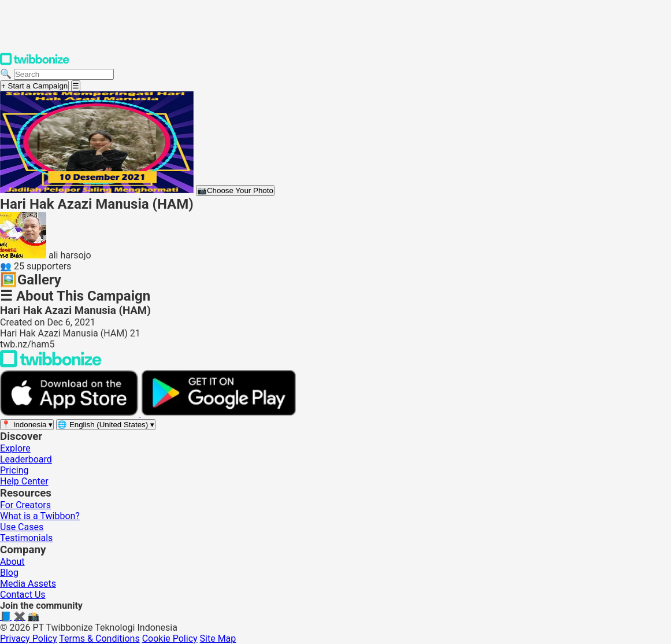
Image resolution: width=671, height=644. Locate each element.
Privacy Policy (29, 639)
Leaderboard (26, 459)
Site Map (218, 639)
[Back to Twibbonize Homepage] (51, 364)
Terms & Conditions (99, 639)
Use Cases (22, 527)
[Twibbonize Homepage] (35, 63)
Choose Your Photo (235, 190)
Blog (9, 573)
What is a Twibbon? (40, 516)
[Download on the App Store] (71, 413)
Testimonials (26, 538)
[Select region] (27, 425)
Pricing (14, 470)
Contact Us (23, 595)
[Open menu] (76, 86)
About (12, 562)
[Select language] (106, 425)
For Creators (25, 505)
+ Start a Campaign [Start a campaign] (34, 86)
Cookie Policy (170, 639)
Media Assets (28, 584)
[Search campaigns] (64, 74)
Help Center (24, 481)
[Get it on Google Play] (218, 413)
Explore (15, 448)
